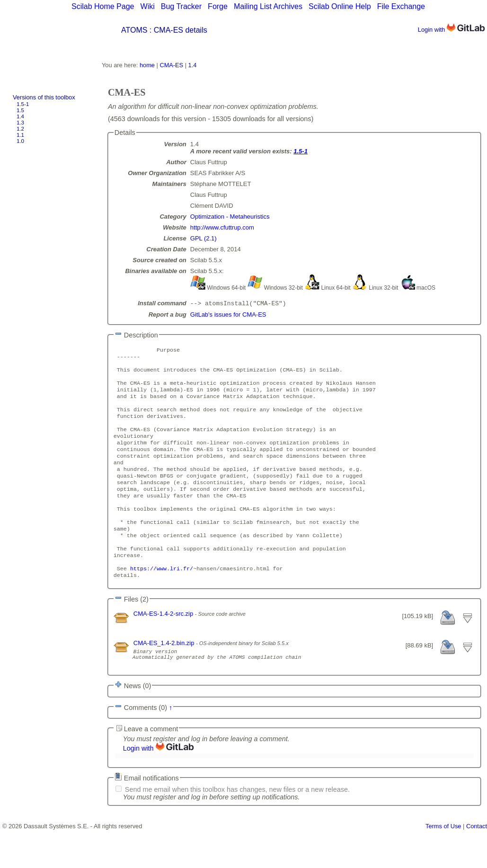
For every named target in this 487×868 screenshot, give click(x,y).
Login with (451, 30)
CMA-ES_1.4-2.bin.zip (165, 677)
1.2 (20, 129)
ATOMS (134, 30)
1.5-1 (23, 104)
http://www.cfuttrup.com (222, 227)
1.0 (20, 141)
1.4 (20, 116)
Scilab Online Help (340, 6)
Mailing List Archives (268, 6)
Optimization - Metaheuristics (230, 217)
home (147, 65)
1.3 (20, 123)
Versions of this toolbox (44, 97)
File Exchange (401, 6)
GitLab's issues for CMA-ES (228, 315)
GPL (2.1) (204, 238)
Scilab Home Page (103, 6)
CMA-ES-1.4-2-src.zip (164, 648)
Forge (218, 6)
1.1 (20, 135)
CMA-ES (171, 65)
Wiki (148, 6)
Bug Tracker (181, 6)
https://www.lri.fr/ (162, 602)
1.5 (20, 110)
